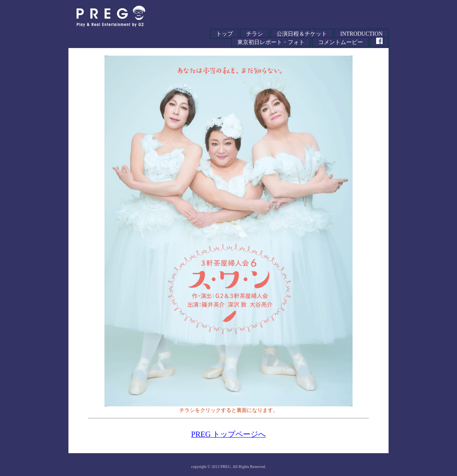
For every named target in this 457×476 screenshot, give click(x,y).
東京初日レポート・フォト (271, 42)
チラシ (255, 34)
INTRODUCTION (361, 34)
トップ (224, 34)
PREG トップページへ (229, 434)
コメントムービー (341, 42)
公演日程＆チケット (302, 34)
